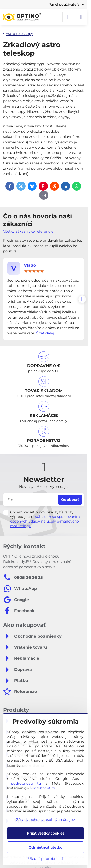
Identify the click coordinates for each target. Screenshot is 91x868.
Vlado (30, 265)
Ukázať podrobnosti (45, 859)
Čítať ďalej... (46, 333)
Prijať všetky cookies (46, 833)
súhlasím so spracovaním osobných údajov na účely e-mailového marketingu (45, 521)
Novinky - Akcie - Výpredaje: (44, 487)
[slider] (34, 271)
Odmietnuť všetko (45, 847)
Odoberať (70, 500)
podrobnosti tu (26, 783)
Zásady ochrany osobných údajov (45, 820)
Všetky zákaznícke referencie (28, 231)
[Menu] (81, 17)
